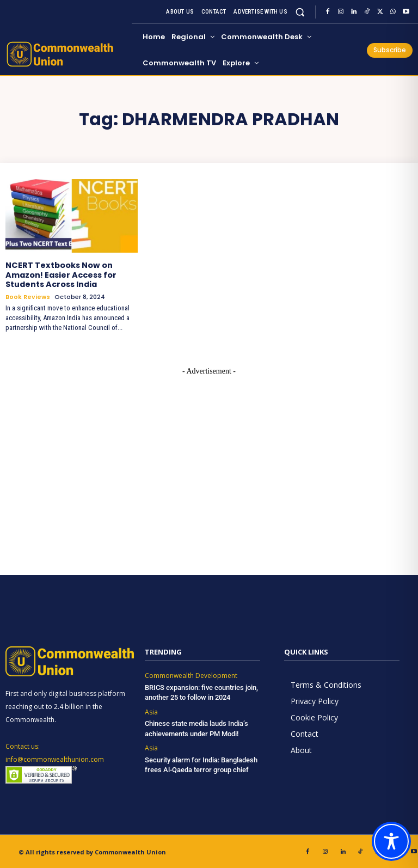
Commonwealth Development (191, 675)
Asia (151, 711)
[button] (300, 12)
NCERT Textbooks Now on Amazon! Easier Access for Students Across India (61, 274)
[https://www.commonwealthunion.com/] (67, 54)
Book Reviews (28, 296)
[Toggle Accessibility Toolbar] (391, 841)
